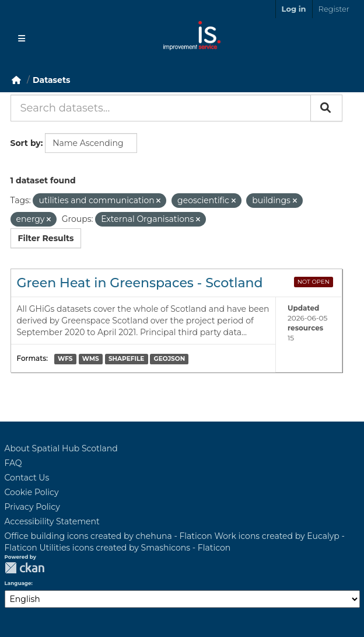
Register (334, 9)
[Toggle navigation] (22, 39)
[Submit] (326, 108)
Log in (294, 9)
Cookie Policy (32, 492)
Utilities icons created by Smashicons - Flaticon (135, 548)
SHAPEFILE (126, 359)
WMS (91, 359)
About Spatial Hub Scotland (61, 448)
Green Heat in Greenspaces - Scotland (140, 283)
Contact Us (27, 478)
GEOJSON (170, 359)
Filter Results (46, 238)
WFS (65, 359)
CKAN (24, 568)
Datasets (51, 80)
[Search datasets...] (161, 108)
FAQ (13, 463)
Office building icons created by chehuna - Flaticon (108, 536)
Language (18, 583)
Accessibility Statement (52, 521)
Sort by (26, 143)
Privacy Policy (32, 507)
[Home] (16, 80)
